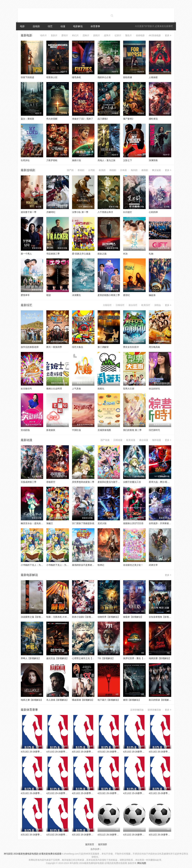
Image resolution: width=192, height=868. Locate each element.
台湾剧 (92, 170)
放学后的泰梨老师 (30, 347)
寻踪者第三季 (53, 254)
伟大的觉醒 (52, 119)
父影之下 (128, 160)
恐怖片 (86, 35)
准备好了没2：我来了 (83, 119)
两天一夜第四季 (54, 347)
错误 (49, 295)
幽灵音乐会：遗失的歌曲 (33, 523)
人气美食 (76, 389)
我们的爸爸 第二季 (132, 430)
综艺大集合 (78, 347)
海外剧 (134, 170)
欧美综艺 (146, 305)
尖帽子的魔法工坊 (132, 482)
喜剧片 (54, 35)
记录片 (118, 35)
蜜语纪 (126, 295)
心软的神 (153, 212)
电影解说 (78, 26)
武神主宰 (153, 565)
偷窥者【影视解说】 (133, 617)
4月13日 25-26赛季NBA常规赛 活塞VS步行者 (69, 752)
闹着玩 (101, 389)
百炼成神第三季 (29, 482)
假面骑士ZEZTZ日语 (133, 523)
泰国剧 (145, 170)
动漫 (63, 26)
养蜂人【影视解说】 (31, 658)
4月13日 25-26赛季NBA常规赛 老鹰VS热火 (119, 752)
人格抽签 (153, 77)
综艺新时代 (154, 430)
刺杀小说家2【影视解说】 (85, 617)
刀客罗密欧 (52, 160)
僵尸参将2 (128, 119)
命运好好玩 (154, 389)
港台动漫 (144, 440)
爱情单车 (25, 295)
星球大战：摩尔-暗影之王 (161, 482)
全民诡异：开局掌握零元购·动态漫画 (167, 523)
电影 (22, 26)
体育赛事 (95, 26)
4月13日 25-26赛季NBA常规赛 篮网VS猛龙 (93, 752)
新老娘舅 (51, 430)
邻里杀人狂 (52, 77)
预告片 (129, 35)
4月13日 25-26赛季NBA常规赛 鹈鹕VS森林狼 (120, 793)
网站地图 (142, 863)
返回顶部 (103, 844)
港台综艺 (133, 305)
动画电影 (140, 35)
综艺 (50, 26)
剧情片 (97, 35)
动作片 (43, 35)
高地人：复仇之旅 (106, 160)
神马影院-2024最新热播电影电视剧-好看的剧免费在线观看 (33, 854)
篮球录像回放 (154, 710)
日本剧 (123, 170)
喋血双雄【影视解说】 (83, 700)
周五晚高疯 (154, 347)
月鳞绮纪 (51, 212)
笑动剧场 (25, 430)
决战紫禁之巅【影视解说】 (34, 617)
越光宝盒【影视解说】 (57, 658)
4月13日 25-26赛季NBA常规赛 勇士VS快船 (170, 752)
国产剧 (70, 170)
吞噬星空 (51, 482)
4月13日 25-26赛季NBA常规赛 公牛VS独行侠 (146, 752)
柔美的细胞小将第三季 (109, 295)
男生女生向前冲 (131, 347)
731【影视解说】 (106, 658)
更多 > (168, 35)
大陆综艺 (107, 305)
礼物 (151, 254)
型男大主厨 (129, 389)
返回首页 (90, 844)
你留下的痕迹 (27, 77)
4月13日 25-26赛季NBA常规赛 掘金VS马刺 (68, 793)
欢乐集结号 (26, 389)
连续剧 (36, 26)
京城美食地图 (104, 430)
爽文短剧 (156, 170)
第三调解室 (103, 347)
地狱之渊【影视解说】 (32, 700)
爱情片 (65, 35)
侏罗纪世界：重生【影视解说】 (139, 658)
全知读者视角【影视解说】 (162, 617)
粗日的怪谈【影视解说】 (161, 700)
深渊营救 (153, 160)
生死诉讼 (25, 160)
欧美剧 (102, 170)
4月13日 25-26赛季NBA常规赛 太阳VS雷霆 (42, 793)
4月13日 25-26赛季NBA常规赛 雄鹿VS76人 (145, 793)
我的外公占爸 (104, 77)
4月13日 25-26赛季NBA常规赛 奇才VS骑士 (42, 752)
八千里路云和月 (105, 212)
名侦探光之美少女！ (133, 565)
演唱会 (158, 305)
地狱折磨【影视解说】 (160, 658)
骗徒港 (152, 295)
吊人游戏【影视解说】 (57, 700)
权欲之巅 (102, 254)
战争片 (107, 35)
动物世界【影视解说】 (109, 617)
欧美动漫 (131, 440)
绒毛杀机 (76, 77)
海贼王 (50, 523)
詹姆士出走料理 (54, 389)
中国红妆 (76, 430)
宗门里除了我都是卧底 (83, 523)
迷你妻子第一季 (29, 212)
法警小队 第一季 (80, 212)
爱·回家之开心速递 (81, 254)
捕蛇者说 (153, 119)
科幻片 (75, 35)
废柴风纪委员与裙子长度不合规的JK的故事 (119, 482)
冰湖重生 (76, 295)
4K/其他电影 (155, 35)
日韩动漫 (118, 440)
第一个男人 (26, 254)
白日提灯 (128, 212)
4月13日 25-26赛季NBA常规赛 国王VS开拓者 (69, 835)
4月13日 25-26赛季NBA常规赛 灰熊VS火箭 (93, 793)
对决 (125, 254)
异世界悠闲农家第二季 (83, 482)
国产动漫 (105, 440)
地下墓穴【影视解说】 (109, 700)
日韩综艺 (120, 305)
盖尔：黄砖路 (27, 119)
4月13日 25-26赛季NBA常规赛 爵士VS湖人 (93, 835)
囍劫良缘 (128, 77)
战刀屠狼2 (103, 119)
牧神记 (101, 565)
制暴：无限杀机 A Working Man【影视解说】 (69, 617)
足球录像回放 (137, 710)
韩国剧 (113, 170)
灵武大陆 (102, 523)
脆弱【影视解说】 (132, 700)
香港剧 (81, 170)
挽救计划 (76, 160)
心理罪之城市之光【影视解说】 (88, 658)
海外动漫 (156, 440)
